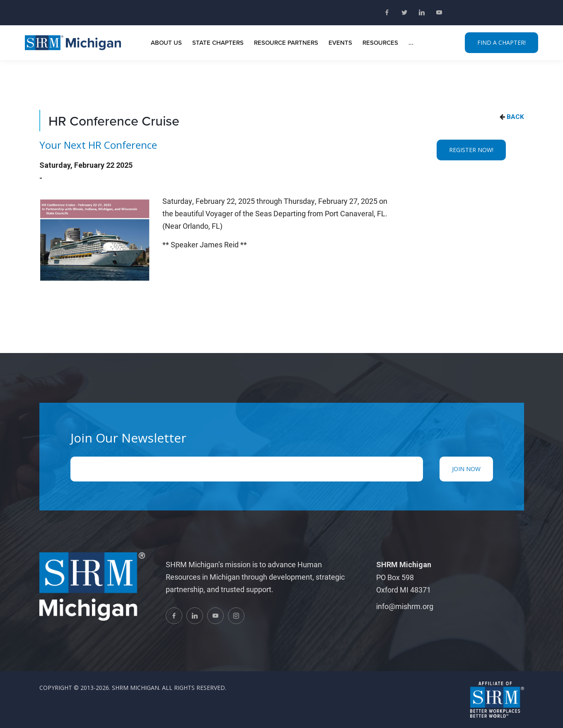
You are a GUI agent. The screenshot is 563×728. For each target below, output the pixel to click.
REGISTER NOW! (471, 150)
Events (340, 42)
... (411, 42)
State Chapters (218, 42)
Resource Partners (286, 42)
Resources (380, 42)
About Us (166, 42)
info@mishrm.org (405, 606)
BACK (515, 117)
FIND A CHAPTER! (501, 42)
